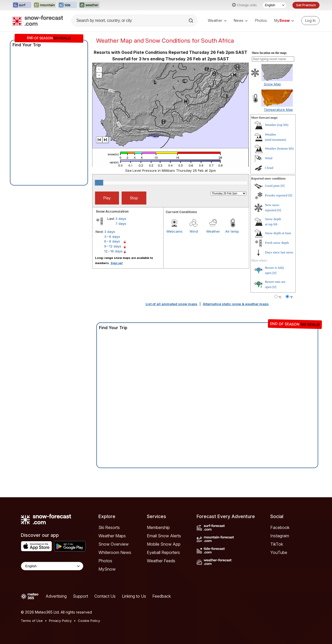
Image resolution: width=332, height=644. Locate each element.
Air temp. (232, 231)
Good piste (273, 186)
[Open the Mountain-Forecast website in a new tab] (45, 5)
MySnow (107, 569)
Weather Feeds (161, 561)
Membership (158, 527)
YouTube (279, 552)
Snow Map (272, 84)
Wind (194, 231)
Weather (217, 20)
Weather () (277, 125)
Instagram (280, 536)
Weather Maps (112, 536)
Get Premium (306, 5)
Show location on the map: (270, 53)
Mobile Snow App (164, 544)
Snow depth (278, 233)
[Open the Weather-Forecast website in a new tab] (89, 5)
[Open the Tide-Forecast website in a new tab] (67, 5)
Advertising (56, 596)
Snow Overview (114, 544)
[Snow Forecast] (38, 21)
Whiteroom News (115, 552)
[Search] (191, 21)
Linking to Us (134, 596)
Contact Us (105, 596)
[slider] (99, 183)
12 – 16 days (113, 251)
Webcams (174, 231)
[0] (282, 186)
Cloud (269, 168)
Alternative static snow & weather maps (236, 304)
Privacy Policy (60, 621)
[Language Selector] (274, 5)
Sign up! (117, 263)
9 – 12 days (113, 246)
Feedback (162, 596)
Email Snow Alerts (164, 536)
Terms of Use (32, 621)
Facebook (280, 527)
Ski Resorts (109, 527)
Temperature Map (278, 110)
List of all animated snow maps (171, 304)
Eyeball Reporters (163, 552)
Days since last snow (279, 252)
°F (291, 297)
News (241, 20)
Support (80, 596)
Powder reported (276, 195)
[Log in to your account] (310, 21)
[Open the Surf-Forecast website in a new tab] (22, 5)
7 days (121, 224)
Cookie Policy (89, 621)
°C (280, 297)
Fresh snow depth (277, 243)
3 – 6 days (112, 237)
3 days (121, 219)
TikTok (277, 544)
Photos (261, 20)
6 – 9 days (112, 241)
